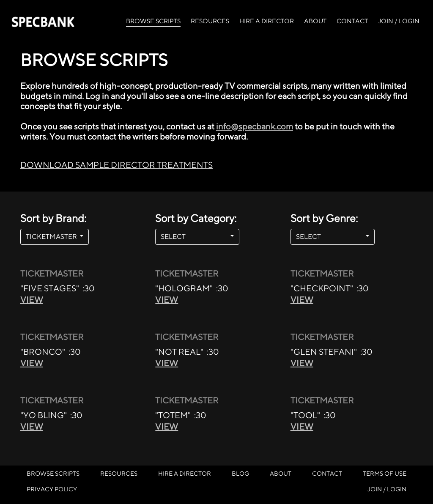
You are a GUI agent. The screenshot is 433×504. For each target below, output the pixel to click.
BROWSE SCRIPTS (153, 20)
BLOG (240, 473)
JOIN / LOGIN (399, 21)
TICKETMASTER (52, 237)
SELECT (195, 237)
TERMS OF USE (385, 473)
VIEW (32, 300)
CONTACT (352, 21)
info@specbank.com (255, 126)
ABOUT (315, 21)
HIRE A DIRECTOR (267, 21)
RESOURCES (210, 21)
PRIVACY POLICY (52, 489)
